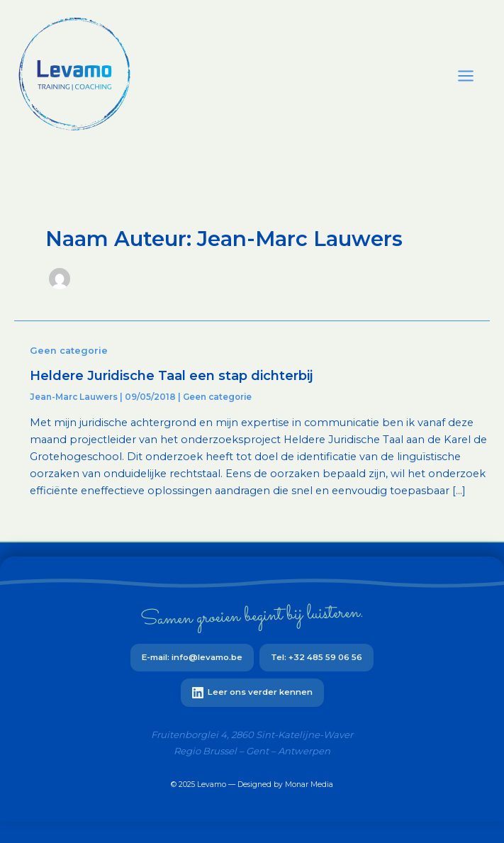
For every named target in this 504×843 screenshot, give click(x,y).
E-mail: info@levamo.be (192, 657)
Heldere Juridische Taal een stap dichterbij (171, 375)
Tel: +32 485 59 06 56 (317, 657)
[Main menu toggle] (466, 76)
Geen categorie (69, 351)
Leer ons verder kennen (252, 693)
